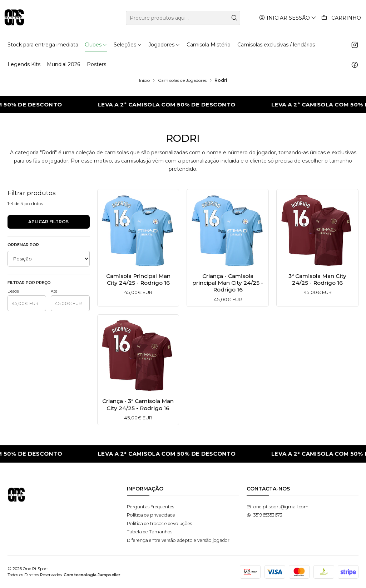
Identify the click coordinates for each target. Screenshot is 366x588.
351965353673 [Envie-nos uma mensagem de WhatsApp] (264, 515)
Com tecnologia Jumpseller (92, 575)
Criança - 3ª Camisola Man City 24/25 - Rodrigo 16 (138, 410)
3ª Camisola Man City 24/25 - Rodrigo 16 (317, 279)
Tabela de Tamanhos (150, 532)
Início (144, 80)
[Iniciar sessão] (288, 18)
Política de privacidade (151, 515)
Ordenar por (23, 245)
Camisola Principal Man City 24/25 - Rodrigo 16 (138, 279)
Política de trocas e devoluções (159, 524)
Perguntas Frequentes (150, 507)
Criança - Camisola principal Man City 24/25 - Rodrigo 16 (228, 283)
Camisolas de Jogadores (182, 80)
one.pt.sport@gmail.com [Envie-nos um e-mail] (278, 507)
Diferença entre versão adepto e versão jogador (178, 540)
